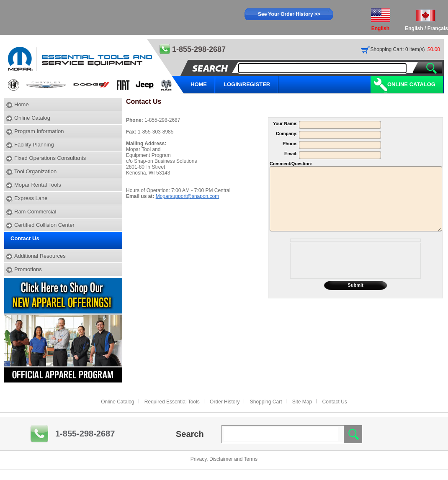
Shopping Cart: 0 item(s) (398, 49)
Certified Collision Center (44, 225)
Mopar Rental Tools (38, 185)
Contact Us (25, 238)
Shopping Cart (266, 402)
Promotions (28, 269)
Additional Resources (40, 256)
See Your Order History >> (289, 14)
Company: (287, 133)
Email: (292, 154)
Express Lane (31, 198)
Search (190, 434)
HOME (199, 84)
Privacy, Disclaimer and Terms (224, 459)
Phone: (135, 120)
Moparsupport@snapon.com (188, 196)
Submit (355, 285)
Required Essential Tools (172, 402)
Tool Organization (35, 171)
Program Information (39, 131)
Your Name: (286, 123)
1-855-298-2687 (162, 120)
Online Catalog (411, 84)
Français (438, 28)
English (414, 28)
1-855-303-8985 (156, 132)
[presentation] (355, 261)
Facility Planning (34, 145)
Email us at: (141, 196)
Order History (225, 402)
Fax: (132, 132)
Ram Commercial (35, 212)
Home (22, 104)
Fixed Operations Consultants (50, 158)
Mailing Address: (146, 144)
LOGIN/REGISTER (247, 84)
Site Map (302, 402)
